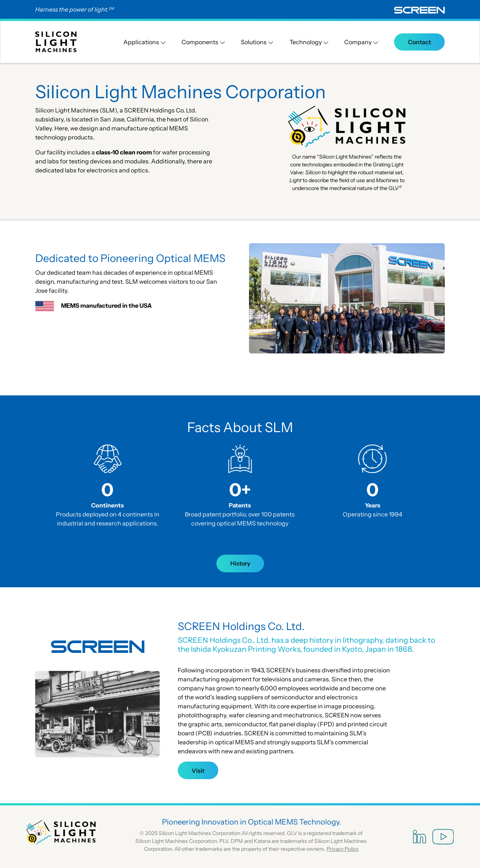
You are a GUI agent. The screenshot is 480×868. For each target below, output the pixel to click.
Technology (309, 42)
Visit (198, 771)
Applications (145, 42)
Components (203, 42)
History (240, 563)
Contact (419, 42)
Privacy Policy (343, 849)
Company (361, 42)
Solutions (257, 42)
